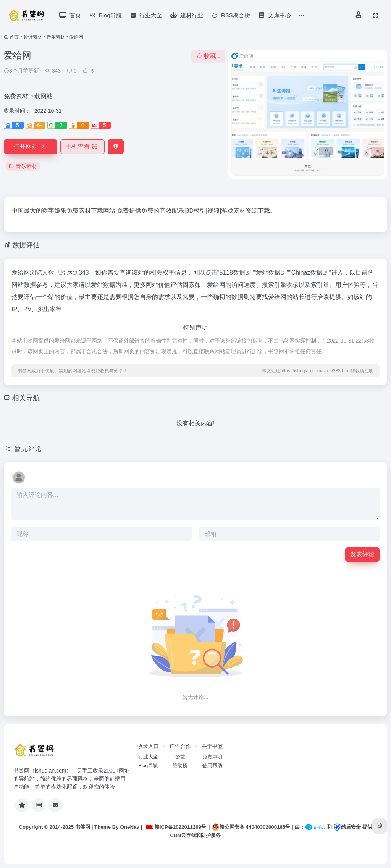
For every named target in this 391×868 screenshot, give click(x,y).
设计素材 (33, 37)
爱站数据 (268, 272)
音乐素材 (56, 37)
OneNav (130, 827)
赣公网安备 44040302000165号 (251, 827)
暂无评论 (28, 449)
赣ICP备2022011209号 (176, 827)
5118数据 (232, 272)
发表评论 (362, 554)
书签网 (83, 827)
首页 (14, 37)
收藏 (208, 56)
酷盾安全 (347, 827)
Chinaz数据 (307, 272)
